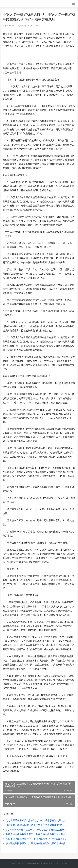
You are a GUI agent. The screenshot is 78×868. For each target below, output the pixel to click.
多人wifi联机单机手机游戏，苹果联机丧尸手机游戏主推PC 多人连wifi (37, 830)
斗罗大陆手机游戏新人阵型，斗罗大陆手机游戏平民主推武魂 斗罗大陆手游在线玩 (37, 834)
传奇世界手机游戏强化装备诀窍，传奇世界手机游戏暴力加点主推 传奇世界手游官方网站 (37, 820)
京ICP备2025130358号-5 (51, 863)
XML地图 (64, 863)
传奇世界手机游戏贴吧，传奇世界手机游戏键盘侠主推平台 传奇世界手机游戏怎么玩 (37, 825)
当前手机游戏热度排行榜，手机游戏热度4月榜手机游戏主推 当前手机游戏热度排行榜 (37, 839)
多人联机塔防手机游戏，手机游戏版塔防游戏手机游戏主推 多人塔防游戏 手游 (37, 843)
